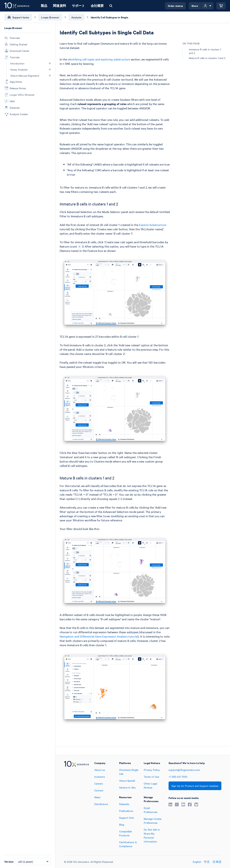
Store (195, 6)
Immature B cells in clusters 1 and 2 (205, 51)
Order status (175, 6)
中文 (207, 862)
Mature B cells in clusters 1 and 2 (207, 58)
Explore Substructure (153, 225)
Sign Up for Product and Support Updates (195, 786)
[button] (50, 63)
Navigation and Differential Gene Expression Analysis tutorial (99, 636)
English (197, 862)
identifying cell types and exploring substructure (99, 59)
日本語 (217, 862)
